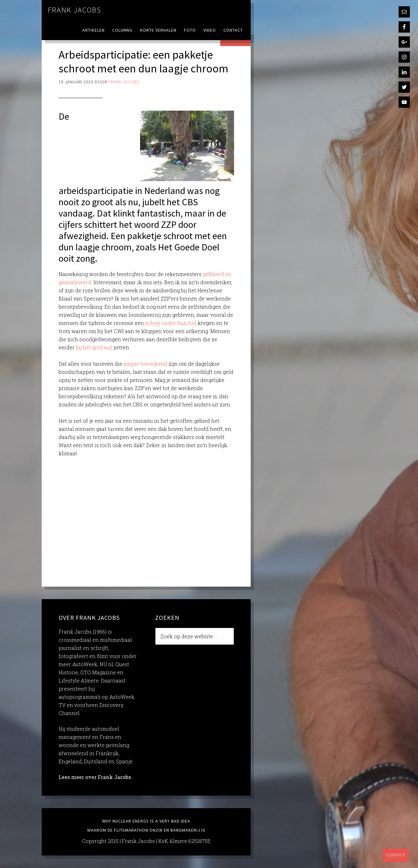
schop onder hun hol (171, 323)
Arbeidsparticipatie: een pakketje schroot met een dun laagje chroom (144, 61)
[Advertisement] (146, 518)
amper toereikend (145, 364)
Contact (396, 855)
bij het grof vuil (94, 347)
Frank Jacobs (75, 10)
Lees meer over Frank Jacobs (95, 777)
